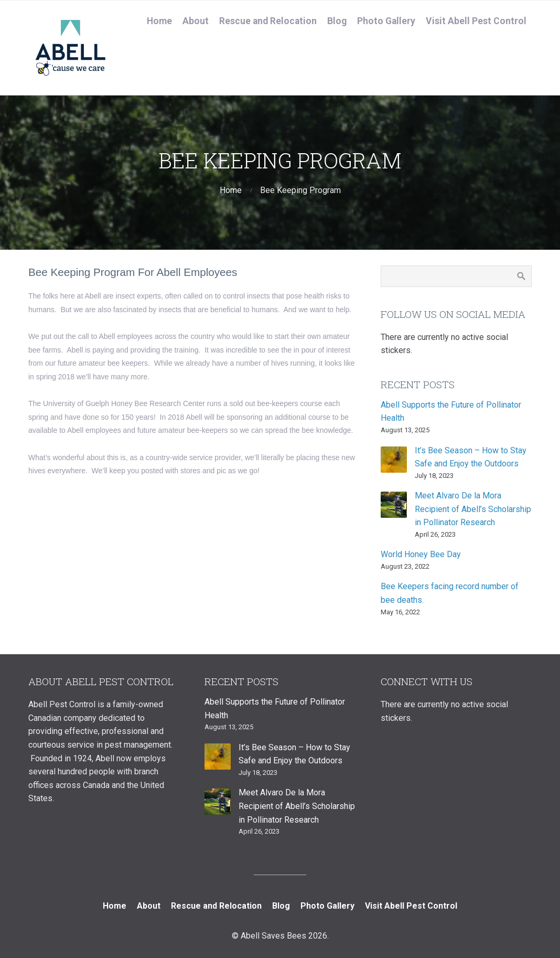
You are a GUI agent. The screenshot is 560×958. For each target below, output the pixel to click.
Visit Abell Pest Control (476, 21)
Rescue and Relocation (268, 21)
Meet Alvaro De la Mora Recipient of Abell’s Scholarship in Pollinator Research (473, 509)
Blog (337, 21)
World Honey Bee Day (421, 554)
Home (159, 21)
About (196, 21)
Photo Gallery (386, 21)
